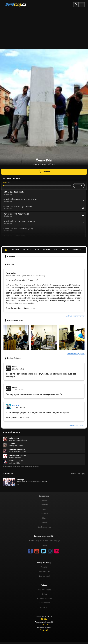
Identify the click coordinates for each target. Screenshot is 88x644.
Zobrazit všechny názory (76, 425)
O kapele (27, 250)
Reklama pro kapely (78, 474)
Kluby (44, 518)
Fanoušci (44, 514)
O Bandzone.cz (44, 603)
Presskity (44, 567)
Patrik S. (16, 405)
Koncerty (76, 250)
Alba (37, 250)
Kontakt (44, 594)
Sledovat (44, 172)
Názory (46, 250)
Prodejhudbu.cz (44, 572)
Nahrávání (11, 273)
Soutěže (44, 523)
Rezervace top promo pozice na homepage (44, 541)
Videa (56, 250)
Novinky (15, 250)
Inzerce (44, 545)
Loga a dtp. (44, 607)
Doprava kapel (44, 576)
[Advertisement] (44, 29)
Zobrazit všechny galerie (76, 354)
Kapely (44, 500)
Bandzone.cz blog (44, 527)
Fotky (65, 250)
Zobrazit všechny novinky (75, 316)
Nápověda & (44, 590)
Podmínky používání (44, 598)
